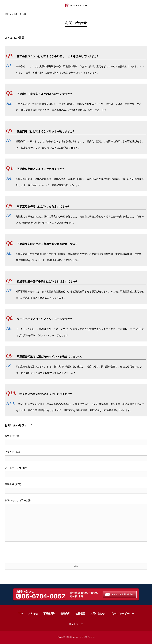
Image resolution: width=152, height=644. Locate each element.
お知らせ (33, 614)
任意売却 (65, 614)
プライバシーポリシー (122, 614)
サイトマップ (76, 624)
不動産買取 (49, 614)
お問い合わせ (98, 614)
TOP (7, 14)
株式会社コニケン (75, 637)
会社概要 (80, 614)
